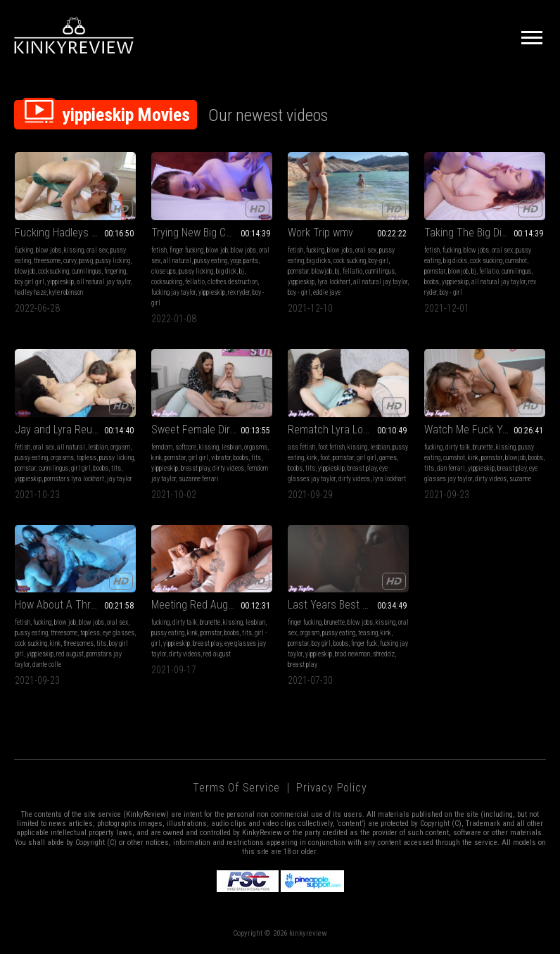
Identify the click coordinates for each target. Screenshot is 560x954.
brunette (483, 447)
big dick (226, 271)
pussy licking (113, 261)
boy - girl (299, 292)
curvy (70, 261)
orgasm (120, 447)
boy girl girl (30, 282)
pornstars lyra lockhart (74, 479)
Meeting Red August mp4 (208, 605)
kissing (74, 250)
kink (157, 458)
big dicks (319, 261)
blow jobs (49, 250)
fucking (24, 250)
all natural (177, 261)
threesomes (78, 643)
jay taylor (120, 479)
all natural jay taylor (104, 282)
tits (116, 468)
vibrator (221, 458)
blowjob (25, 271)
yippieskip (61, 282)
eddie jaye (327, 292)
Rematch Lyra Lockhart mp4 (348, 430)
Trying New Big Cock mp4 (208, 233)
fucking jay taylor (173, 292)
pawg (86, 261)
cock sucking (350, 261)
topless (87, 458)
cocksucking (53, 271)
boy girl (321, 643)
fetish (159, 250)
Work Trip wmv (320, 233)
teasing (368, 633)
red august (70, 654)
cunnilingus (87, 271)
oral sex (97, 250)
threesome (47, 261)
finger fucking (186, 250)
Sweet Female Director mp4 (212, 430)
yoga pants (244, 261)
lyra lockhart (334, 282)
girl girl (81, 468)
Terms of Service (236, 788)
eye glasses (119, 633)
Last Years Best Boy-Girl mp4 (348, 605)
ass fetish (301, 447)
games (388, 458)
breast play (195, 468)
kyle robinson (66, 292)
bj (242, 271)
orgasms (62, 458)
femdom (162, 447)
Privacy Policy (331, 788)
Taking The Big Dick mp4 (479, 233)
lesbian (98, 447)
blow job (217, 250)
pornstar (298, 271)
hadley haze (31, 292)
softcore (186, 447)
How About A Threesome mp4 (75, 605)
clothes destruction (233, 282)
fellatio (195, 282)
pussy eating (211, 261)
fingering (115, 271)
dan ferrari (451, 468)
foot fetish (331, 447)
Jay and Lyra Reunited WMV (75, 430)
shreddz (384, 654)
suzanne (520, 479)
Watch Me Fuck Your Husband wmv (485, 430)
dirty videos (228, 468)
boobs (432, 282)
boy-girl (378, 261)
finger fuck (364, 643)
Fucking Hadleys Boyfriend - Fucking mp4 (75, 233)
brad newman (352, 654)
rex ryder (239, 292)
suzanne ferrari (199, 479)
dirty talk (458, 447)
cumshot (516, 261)
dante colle (47, 664)
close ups (164, 271)
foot (325, 458)
